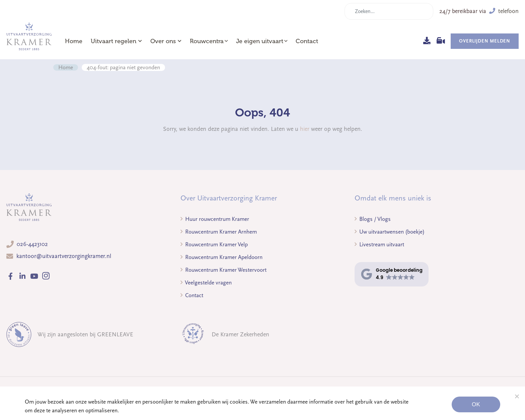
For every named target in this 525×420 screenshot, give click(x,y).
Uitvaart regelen (116, 41)
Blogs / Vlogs (373, 219)
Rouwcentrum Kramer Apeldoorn (221, 257)
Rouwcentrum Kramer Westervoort (223, 270)
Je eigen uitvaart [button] (260, 41)
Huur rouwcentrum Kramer (215, 219)
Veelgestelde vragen (206, 283)
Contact (307, 41)
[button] (392, 274)
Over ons (166, 41)
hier (305, 129)
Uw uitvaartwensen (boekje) (390, 232)
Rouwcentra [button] (207, 41)
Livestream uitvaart (379, 244)
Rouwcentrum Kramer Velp (214, 244)
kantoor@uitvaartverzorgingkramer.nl (64, 256)
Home (74, 41)
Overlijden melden (485, 41)
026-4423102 (32, 244)
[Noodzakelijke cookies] (517, 396)
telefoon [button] (504, 11)
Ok (476, 404)
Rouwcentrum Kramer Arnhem (219, 232)
